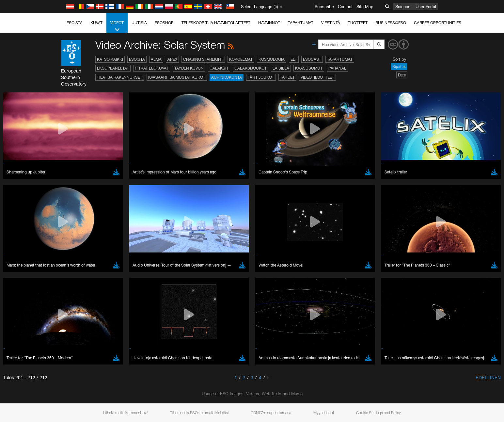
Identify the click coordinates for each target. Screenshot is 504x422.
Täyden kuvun (189, 68)
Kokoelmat (241, 59)
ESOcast (312, 59)
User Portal (426, 7)
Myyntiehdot (324, 413)
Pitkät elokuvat (152, 68)
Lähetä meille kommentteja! (126, 413)
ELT (294, 59)
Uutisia (139, 23)
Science (403, 7)
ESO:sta (75, 23)
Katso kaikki (110, 59)
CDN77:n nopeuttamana (271, 413)
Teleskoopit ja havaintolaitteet (216, 23)
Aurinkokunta (227, 77)
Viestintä (331, 23)
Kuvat (96, 23)
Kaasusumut (309, 68)
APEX (172, 59)
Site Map (365, 7)
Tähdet (287, 77)
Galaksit (219, 68)
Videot (117, 26)
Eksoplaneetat (113, 68)
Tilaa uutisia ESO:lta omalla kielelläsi (199, 413)
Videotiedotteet (317, 77)
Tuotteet (358, 23)
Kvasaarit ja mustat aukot (177, 77)
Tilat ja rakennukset (120, 77)
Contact (345, 7)
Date (402, 75)
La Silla (281, 68)
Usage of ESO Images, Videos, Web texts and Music (252, 394)
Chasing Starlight (203, 59)
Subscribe (324, 7)
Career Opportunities (438, 23)
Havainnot (269, 23)
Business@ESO (391, 23)
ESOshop (164, 23)
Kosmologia (272, 59)
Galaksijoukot (251, 68)
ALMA (156, 59)
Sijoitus (399, 66)
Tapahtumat (301, 23)
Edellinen (488, 377)
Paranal (337, 68)
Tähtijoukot (261, 77)
